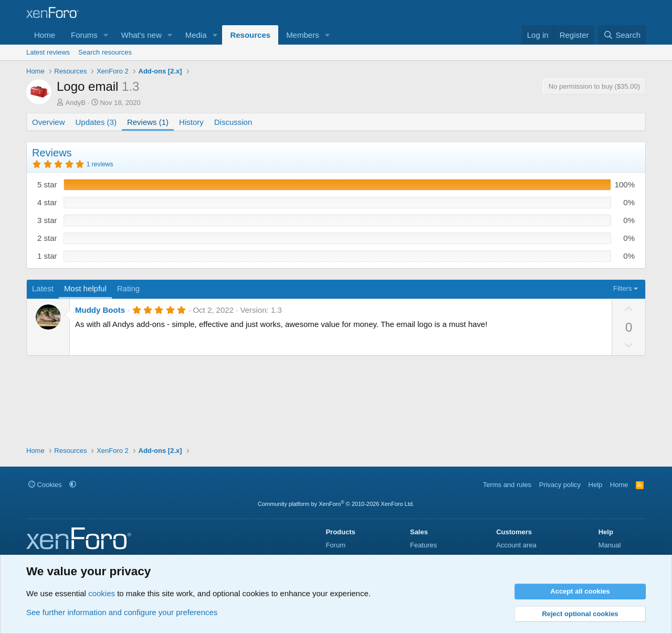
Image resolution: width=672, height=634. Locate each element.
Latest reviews (48, 52)
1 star (47, 256)
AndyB (76, 103)
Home (45, 35)
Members (303, 35)
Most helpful (85, 288)
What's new (141, 35)
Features (423, 545)
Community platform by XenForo (336, 504)
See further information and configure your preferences (122, 612)
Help (596, 485)
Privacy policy (560, 485)
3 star (47, 220)
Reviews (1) (148, 122)
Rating (128, 288)
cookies (102, 593)
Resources (250, 35)
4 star (47, 202)
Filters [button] (622, 288)
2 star (47, 238)
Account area (516, 545)
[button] (106, 35)
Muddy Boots (100, 310)
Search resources (105, 52)
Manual (610, 545)
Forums (84, 35)
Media (196, 35)
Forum (335, 545)
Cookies (45, 485)
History (191, 122)
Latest (43, 288)
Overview (49, 122)
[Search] (622, 35)
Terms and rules (507, 485)
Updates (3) (96, 122)
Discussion (233, 122)
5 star (47, 184)
